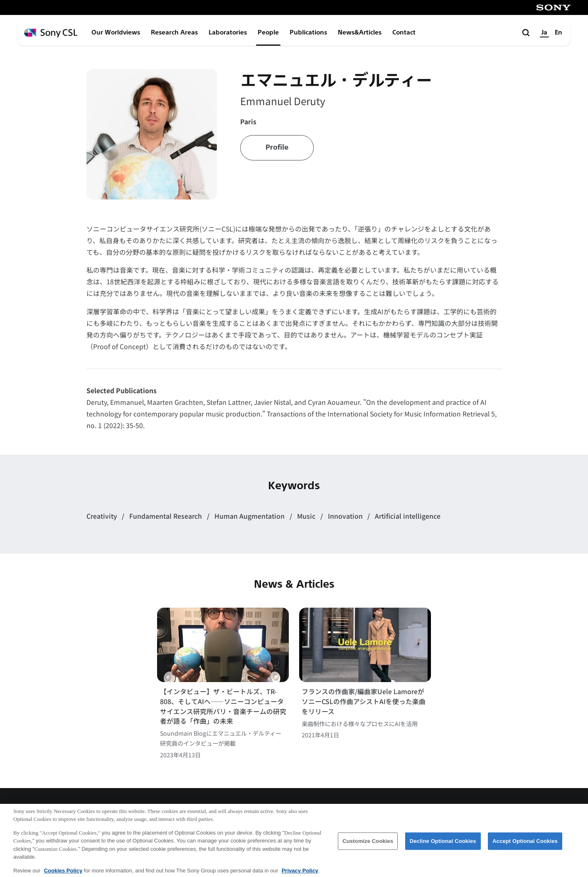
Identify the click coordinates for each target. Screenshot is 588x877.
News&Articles (360, 32)
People (268, 32)
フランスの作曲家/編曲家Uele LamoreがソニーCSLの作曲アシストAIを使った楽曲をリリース (364, 701)
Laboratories (228, 32)
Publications (308, 32)
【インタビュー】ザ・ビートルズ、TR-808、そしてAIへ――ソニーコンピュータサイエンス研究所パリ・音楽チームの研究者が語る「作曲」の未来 (223, 706)
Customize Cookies (368, 844)
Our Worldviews (116, 32)
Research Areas (174, 32)
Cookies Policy (63, 874)
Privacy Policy (300, 874)
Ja (544, 32)
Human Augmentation (250, 516)
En (558, 32)
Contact (404, 32)
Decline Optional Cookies (443, 844)
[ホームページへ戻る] (51, 33)
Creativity (103, 516)
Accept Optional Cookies (525, 844)
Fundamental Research (166, 516)
